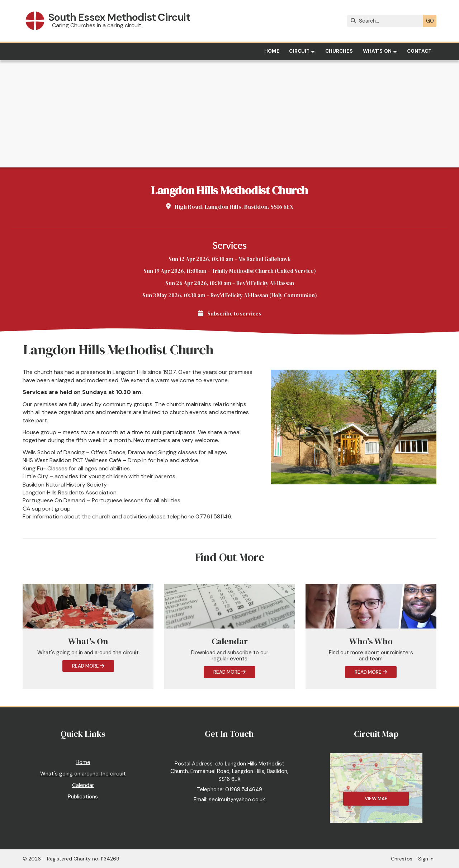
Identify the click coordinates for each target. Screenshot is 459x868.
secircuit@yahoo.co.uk (237, 800)
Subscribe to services (234, 314)
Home (83, 762)
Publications (83, 797)
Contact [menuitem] (419, 51)
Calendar (83, 785)
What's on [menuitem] (377, 51)
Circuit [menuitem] (299, 51)
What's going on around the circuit (83, 774)
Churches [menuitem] (339, 51)
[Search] (387, 21)
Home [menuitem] (272, 51)
